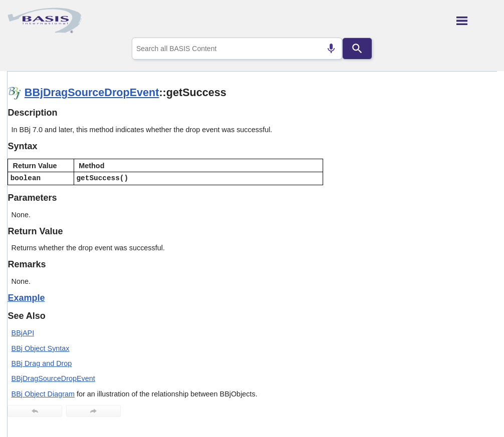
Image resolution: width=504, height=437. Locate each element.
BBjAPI (23, 333)
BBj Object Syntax (41, 348)
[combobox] (237, 49)
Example (26, 298)
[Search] (357, 49)
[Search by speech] (331, 49)
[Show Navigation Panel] (477, 21)
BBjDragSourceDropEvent (92, 92)
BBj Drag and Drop (42, 363)
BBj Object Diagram (43, 394)
